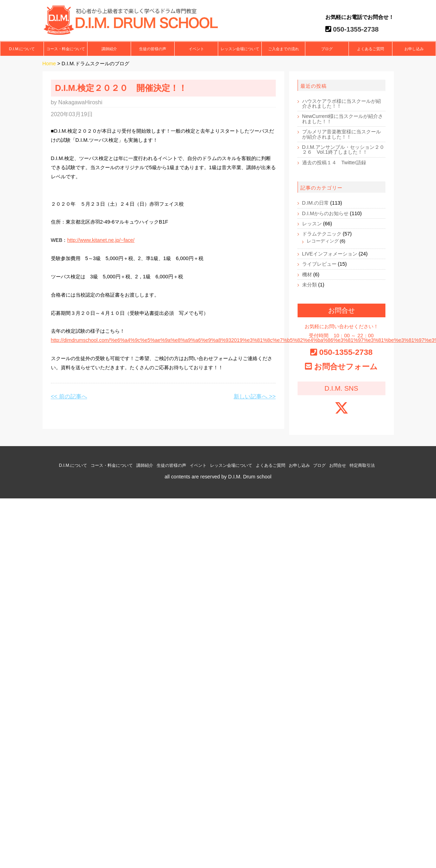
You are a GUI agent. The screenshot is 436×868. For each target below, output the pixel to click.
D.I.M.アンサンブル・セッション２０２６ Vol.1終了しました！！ (343, 150)
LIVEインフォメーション (330, 254)
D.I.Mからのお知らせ (325, 213)
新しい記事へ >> (255, 396)
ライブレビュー (319, 264)
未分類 (310, 285)
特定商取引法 (362, 465)
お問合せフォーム (346, 367)
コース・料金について (66, 49)
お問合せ (338, 465)
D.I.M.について (22, 49)
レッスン (312, 224)
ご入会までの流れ (284, 49)
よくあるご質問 (370, 49)
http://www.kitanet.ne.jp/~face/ (101, 240)
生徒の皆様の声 (153, 49)
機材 (307, 274)
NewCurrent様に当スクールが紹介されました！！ (343, 119)
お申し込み (414, 49)
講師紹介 (109, 49)
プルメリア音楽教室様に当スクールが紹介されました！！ (341, 134)
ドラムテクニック (322, 234)
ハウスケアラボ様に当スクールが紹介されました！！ (341, 104)
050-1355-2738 (355, 29)
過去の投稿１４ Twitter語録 (334, 163)
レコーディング (323, 241)
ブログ (327, 49)
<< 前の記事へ (69, 396)
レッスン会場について (240, 49)
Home (49, 64)
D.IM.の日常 (315, 203)
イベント (196, 49)
